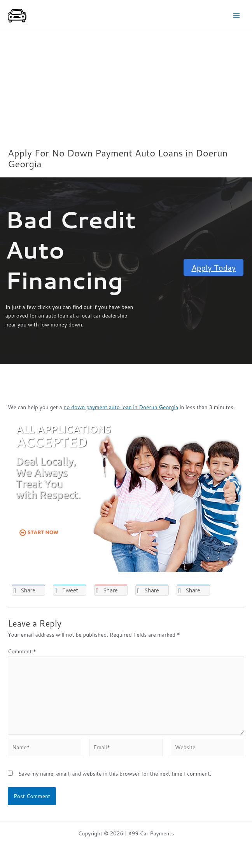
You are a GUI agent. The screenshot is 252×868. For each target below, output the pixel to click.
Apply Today (213, 267)
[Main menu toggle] (237, 15)
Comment (22, 651)
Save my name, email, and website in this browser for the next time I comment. (115, 773)
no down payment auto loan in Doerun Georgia (121, 407)
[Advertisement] (126, 89)
